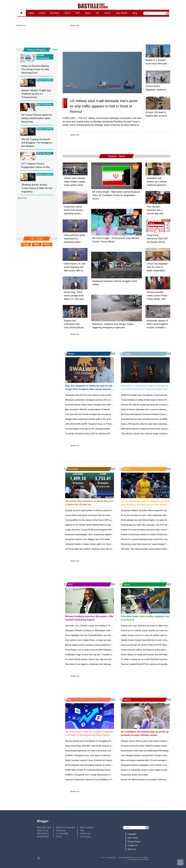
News (31, 13)
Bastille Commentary (65, 827)
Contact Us (133, 845)
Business (55, 13)
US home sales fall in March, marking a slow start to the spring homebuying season (103, 549)
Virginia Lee (85, 833)
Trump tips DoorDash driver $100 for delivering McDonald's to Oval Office (98, 434)
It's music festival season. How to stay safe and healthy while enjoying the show (101, 659)
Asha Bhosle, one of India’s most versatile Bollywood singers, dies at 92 (97, 650)
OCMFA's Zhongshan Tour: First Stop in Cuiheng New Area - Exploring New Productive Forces (108, 755)
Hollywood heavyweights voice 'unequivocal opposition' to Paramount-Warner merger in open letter (110, 534)
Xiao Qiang (85, 837)
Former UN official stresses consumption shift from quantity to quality (152, 780)
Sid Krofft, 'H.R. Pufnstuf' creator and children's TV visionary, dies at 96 (97, 626)
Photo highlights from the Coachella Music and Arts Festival (92, 635)
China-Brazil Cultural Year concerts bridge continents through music (151, 434)
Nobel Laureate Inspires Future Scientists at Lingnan (89, 760)
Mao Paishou (43, 833)
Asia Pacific (122, 13)
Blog (135, 13)
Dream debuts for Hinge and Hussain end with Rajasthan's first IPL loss (153, 655)
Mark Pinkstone (87, 827)
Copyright (132, 834)
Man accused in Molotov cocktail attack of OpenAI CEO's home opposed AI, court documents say (109, 409)
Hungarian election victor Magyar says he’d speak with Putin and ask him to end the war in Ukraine (110, 539)
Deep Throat (43, 830)
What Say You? (44, 827)
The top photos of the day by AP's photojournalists (88, 429)
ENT (78, 13)
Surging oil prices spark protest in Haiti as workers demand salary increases (99, 510)
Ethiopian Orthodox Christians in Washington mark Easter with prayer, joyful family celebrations (108, 630)
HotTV (108, 13)
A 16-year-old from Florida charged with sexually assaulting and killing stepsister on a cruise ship (109, 414)
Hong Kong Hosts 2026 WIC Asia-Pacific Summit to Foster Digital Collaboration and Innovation (108, 746)
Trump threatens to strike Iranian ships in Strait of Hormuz (147, 400)
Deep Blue (61, 830)
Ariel (82, 830)
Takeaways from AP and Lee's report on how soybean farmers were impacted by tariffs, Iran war (108, 395)
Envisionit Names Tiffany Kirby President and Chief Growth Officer (95, 405)
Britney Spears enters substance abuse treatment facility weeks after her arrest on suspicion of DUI (110, 645)
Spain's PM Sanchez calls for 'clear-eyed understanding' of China (150, 424)
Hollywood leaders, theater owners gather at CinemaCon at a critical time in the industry (105, 544)
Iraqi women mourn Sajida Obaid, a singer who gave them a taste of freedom (100, 640)
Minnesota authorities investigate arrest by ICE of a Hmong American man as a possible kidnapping (110, 400)
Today (26, 244)
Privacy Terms (134, 842)
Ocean (59, 837)
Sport (88, 13)
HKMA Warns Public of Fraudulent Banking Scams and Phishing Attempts (98, 770)
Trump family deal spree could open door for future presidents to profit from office (102, 515)
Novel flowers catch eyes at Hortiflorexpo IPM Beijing (145, 751)
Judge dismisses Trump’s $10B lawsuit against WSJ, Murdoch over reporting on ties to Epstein (108, 530)
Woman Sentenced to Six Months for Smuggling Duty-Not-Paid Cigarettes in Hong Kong (105, 741)
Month (47, 244)
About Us (132, 849)
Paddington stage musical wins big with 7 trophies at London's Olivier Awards (100, 655)
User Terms (133, 838)
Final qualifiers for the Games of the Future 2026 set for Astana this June (98, 520)
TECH (67, 13)
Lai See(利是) (62, 833)
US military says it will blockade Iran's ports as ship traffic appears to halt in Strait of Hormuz (104, 106)
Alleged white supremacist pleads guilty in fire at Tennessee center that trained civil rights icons (108, 419)
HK (97, 13)
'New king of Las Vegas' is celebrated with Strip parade (90, 664)
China (42, 13)
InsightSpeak (43, 837)
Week (37, 244)
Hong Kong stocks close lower (134, 775)
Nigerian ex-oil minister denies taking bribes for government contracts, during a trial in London (107, 525)
